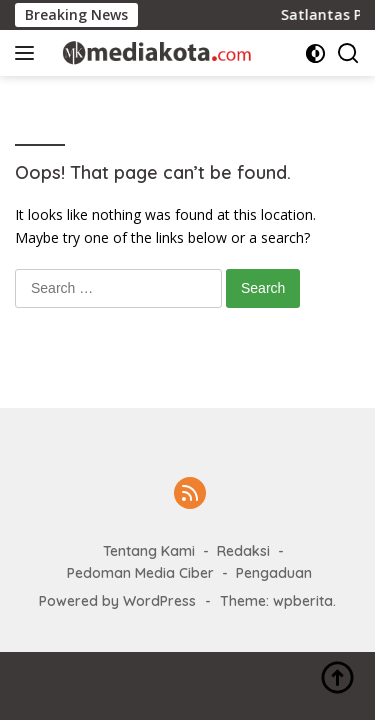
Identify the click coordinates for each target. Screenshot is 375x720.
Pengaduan (274, 573)
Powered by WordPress (117, 601)
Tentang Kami (149, 551)
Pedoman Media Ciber (140, 573)
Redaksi (243, 551)
